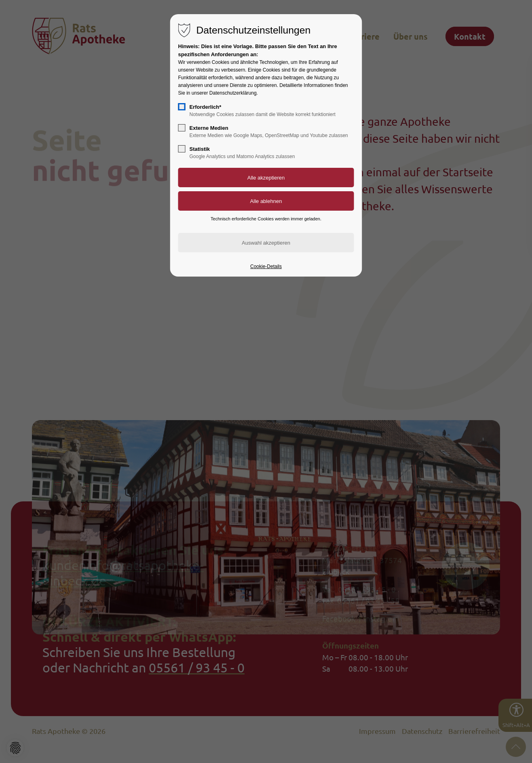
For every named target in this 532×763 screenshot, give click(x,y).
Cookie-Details (266, 266)
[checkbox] (182, 107)
